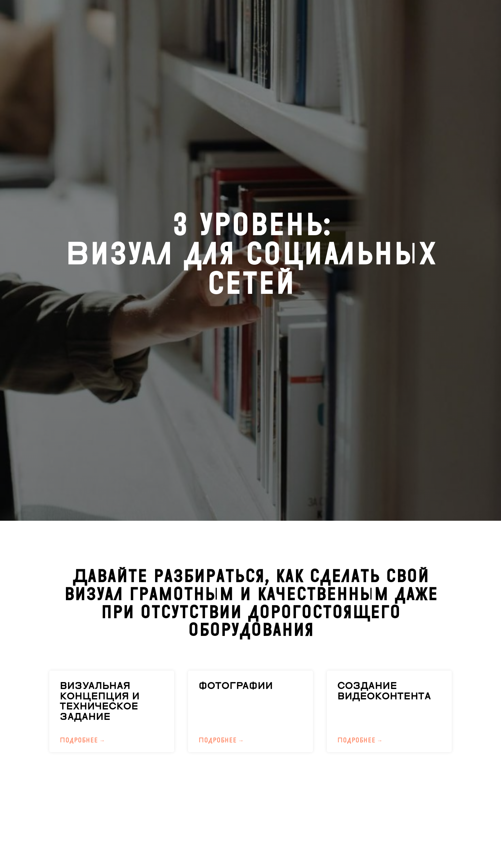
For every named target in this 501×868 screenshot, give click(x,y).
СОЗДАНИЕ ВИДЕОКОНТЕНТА (384, 691)
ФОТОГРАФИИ (236, 686)
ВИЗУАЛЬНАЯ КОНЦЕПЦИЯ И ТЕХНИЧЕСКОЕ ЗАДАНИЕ (100, 701)
